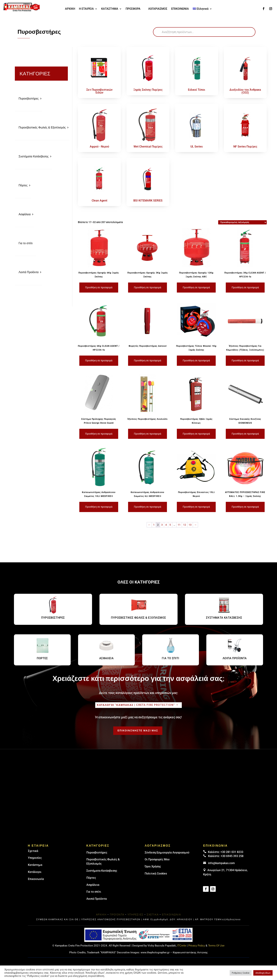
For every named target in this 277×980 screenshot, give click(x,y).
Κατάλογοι (35, 872)
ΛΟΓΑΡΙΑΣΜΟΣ (158, 9)
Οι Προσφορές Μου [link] (157, 859)
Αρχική (101, 915)
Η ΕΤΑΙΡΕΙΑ (86, 9)
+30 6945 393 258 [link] (232, 856)
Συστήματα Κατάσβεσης (34, 156)
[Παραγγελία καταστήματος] (242, 222)
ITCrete (182, 946)
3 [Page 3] (162, 525)
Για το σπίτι (26, 243)
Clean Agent (99, 201)
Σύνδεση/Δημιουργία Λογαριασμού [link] (167, 853)
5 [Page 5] (170, 525)
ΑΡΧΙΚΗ (70, 9)
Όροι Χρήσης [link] (153, 866)
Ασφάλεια (25, 214)
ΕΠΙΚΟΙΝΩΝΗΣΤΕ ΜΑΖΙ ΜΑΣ (138, 731)
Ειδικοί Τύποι (197, 90)
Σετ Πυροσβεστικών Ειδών (99, 91)
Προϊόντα (117, 915)
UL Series (197, 147)
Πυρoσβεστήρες (97, 853)
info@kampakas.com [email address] (221, 863)
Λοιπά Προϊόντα (29, 272)
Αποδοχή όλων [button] (263, 973)
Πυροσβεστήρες (29, 99)
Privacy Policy (197, 946)
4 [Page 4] (166, 525)
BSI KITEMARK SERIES (148, 201)
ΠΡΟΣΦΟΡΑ (133, 9)
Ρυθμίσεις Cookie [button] (241, 973)
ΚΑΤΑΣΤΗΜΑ (110, 9)
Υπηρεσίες (35, 858)
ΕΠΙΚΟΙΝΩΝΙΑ (180, 9)
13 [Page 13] (190, 525)
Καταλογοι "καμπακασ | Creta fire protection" (136, 705)
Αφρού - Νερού (99, 147)
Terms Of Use (216, 946)
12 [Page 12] (185, 525)
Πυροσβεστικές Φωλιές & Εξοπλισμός (42, 127)
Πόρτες (23, 185)
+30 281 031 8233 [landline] (232, 852)
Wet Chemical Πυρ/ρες (148, 147)
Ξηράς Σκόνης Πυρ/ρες (148, 90)
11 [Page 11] (179, 525)
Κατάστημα (35, 865)
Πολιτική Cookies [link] (156, 874)
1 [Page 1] (154, 525)
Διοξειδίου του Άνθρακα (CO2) (245, 91)
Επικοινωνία (36, 879)
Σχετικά (33, 851)
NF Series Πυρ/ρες (245, 147)
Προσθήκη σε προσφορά (99, 287)
